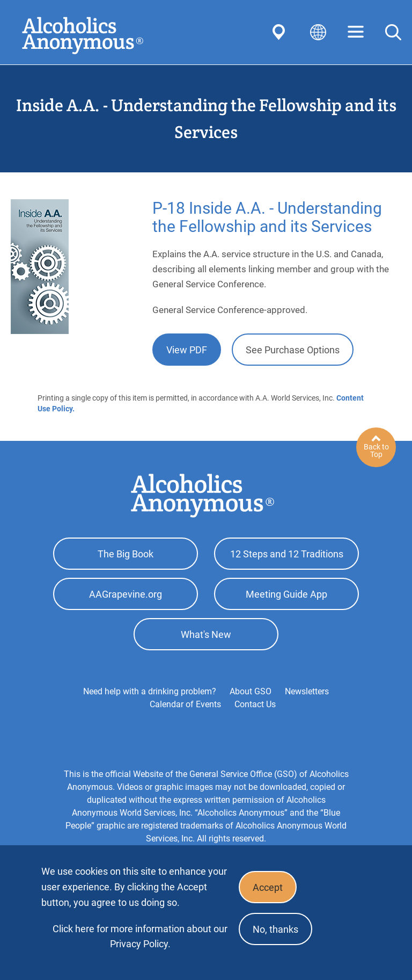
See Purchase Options (293, 350)
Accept (268, 887)
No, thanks (275, 929)
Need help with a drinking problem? (150, 691)
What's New (206, 634)
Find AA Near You (281, 32)
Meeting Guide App (286, 594)
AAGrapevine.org (126, 594)
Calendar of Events (185, 704)
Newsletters (307, 691)
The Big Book (126, 554)
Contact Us (255, 704)
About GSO (251, 691)
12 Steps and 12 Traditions (287, 554)
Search (393, 32)
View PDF (187, 350)
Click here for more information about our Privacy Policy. (140, 936)
